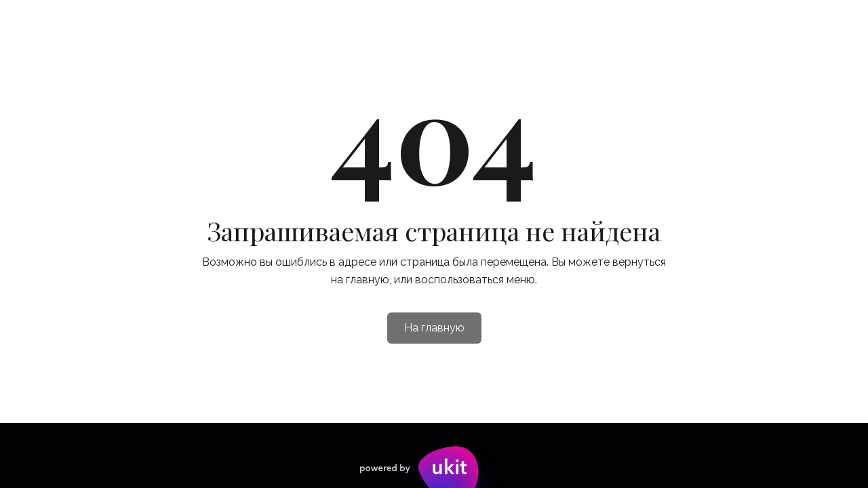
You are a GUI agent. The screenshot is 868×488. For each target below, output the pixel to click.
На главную (434, 328)
